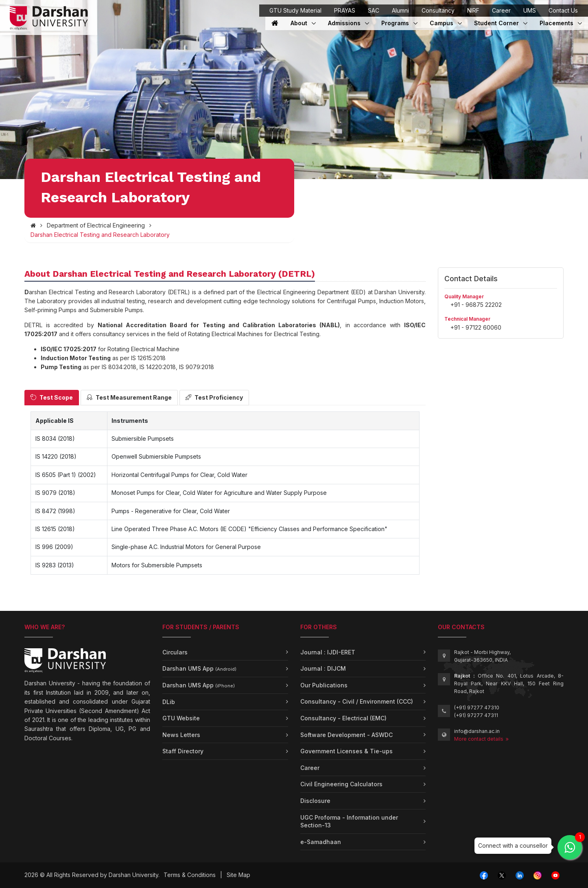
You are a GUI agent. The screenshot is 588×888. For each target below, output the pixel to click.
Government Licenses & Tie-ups (346, 751)
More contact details (481, 739)
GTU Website (181, 718)
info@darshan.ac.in (477, 731)
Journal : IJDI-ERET (328, 652)
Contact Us (563, 10)
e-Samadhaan (321, 842)
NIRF (473, 10)
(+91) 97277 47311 (476, 715)
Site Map (238, 875)
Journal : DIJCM (323, 668)
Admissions (345, 23)
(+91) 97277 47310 (477, 708)
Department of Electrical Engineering (96, 225)
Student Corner (497, 23)
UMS (530, 10)
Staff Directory (183, 751)
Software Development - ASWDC (346, 735)
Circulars (175, 652)
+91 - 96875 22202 (476, 305)
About (303, 23)
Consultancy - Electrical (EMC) (343, 718)
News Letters (181, 735)
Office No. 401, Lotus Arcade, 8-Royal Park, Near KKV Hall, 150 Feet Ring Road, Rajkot (509, 683)
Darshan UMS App (199, 668)
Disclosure (315, 801)
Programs (399, 23)
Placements (557, 23)
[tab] (52, 398)
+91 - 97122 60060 (476, 327)
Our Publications (324, 685)
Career (501, 10)
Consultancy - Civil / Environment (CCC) (357, 701)
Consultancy (438, 10)
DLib (169, 702)
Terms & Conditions (190, 875)
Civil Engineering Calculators (341, 784)
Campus (446, 23)
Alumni (400, 10)
